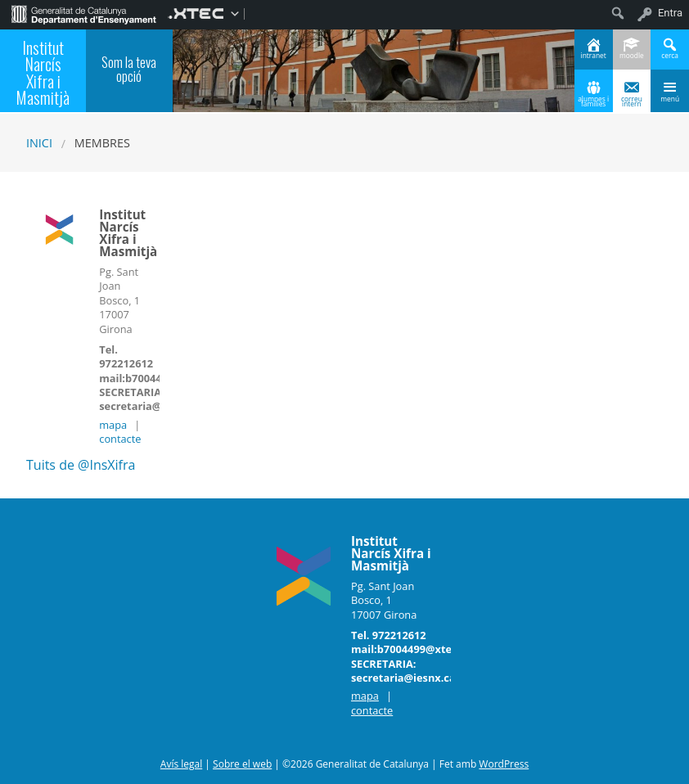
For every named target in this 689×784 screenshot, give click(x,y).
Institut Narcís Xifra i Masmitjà (43, 72)
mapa (113, 425)
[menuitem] (84, 13)
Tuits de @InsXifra (81, 465)
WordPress (504, 764)
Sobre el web (242, 764)
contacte (120, 439)
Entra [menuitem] (670, 13)
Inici (39, 143)
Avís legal (181, 764)
